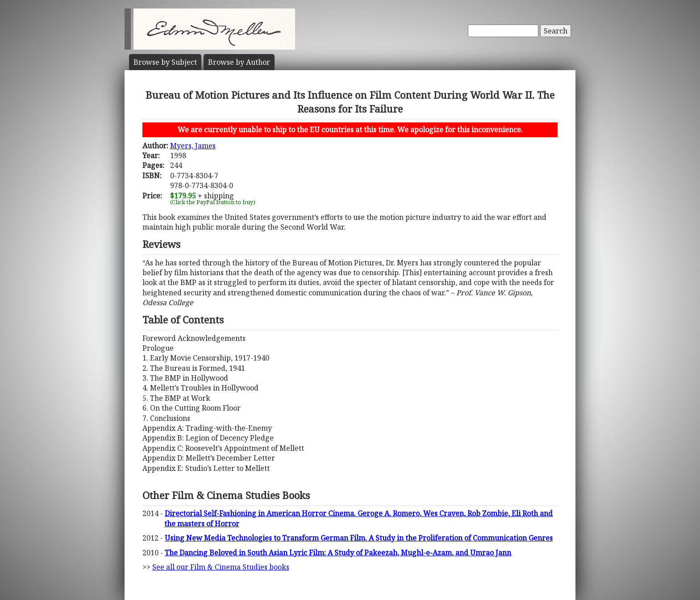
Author (239, 62)
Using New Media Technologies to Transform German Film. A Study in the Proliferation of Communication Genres (359, 538)
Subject (165, 62)
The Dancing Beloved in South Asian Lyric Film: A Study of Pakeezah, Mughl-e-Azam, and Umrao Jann (338, 553)
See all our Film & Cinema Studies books (221, 567)
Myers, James (193, 146)
